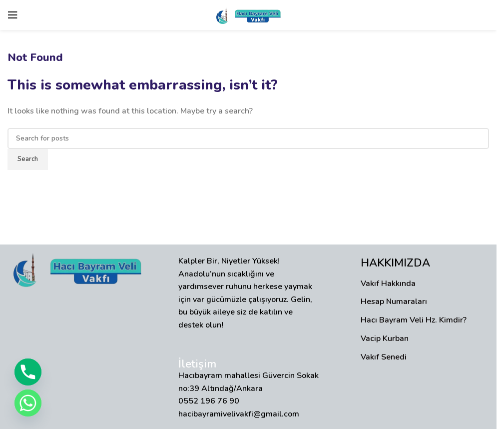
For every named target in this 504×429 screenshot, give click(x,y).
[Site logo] (248, 14)
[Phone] (28, 372)
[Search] (248, 138)
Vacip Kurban (385, 338)
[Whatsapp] (28, 403)
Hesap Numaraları (394, 301)
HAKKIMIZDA (395, 263)
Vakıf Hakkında (388, 283)
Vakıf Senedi (384, 357)
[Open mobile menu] (12, 15)
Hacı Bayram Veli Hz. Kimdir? (414, 320)
